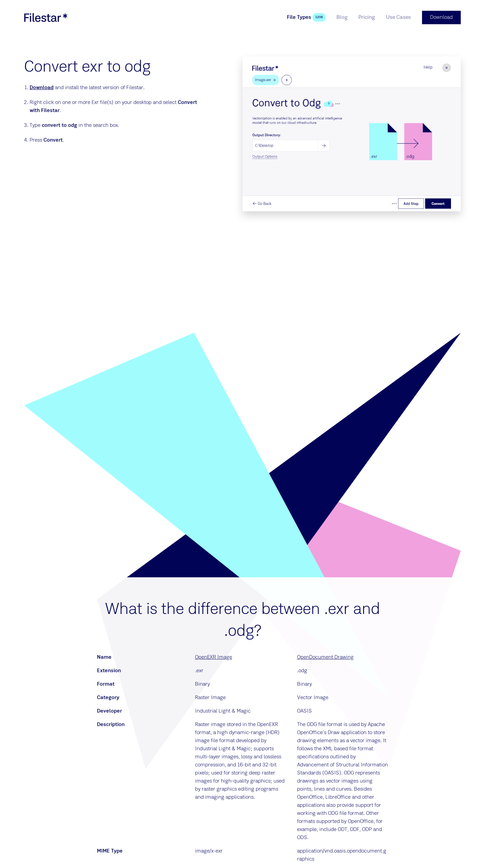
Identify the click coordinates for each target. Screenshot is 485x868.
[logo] (46, 17)
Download (42, 88)
